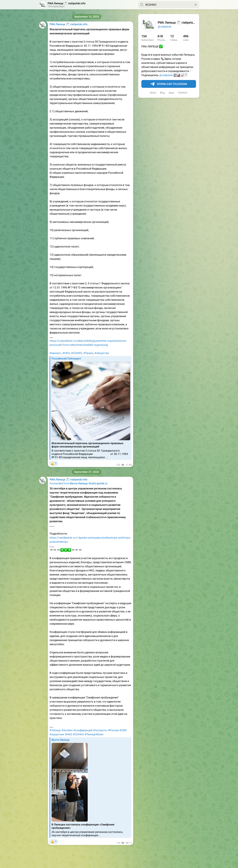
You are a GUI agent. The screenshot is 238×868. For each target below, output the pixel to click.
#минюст (55, 353)
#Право (88, 353)
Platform (183, 93)
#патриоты (100, 730)
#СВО (123, 730)
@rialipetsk (164, 27)
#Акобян (67, 730)
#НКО (66, 353)
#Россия (113, 730)
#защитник (57, 734)
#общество (102, 353)
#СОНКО (77, 353)
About (153, 93)
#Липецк (55, 730)
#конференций (83, 730)
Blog (162, 93)
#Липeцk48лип (94, 734)
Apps (171, 93)
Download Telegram (169, 84)
